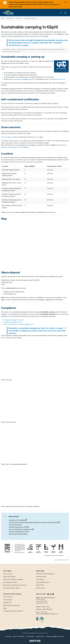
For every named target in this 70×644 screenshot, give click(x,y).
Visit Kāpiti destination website (13, 611)
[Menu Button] (65, 13)
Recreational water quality (12, 588)
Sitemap (8, 636)
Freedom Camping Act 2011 (13, 322)
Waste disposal (7, 52)
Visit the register (7, 137)
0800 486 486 (47, 609)
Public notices (41, 588)
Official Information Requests (45, 574)
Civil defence (40, 579)
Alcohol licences (41, 577)
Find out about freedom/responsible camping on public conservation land (33, 522)
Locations (57, 49)
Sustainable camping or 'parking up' (13, 49)
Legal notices (40, 636)
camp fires (32, 79)
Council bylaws (17, 79)
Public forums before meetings (13, 579)
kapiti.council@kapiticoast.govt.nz (47, 614)
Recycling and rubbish (10, 582)
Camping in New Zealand (17, 520)
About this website (19, 636)
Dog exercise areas (15, 525)
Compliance (16, 52)
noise (50, 79)
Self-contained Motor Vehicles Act (20, 529)
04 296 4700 (45, 607)
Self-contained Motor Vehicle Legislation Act (19, 324)
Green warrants (49, 49)
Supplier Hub (7, 602)
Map (62, 49)
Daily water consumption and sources (15, 585)
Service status (8, 597)
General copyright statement (55, 636)
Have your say (8, 574)
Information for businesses (12, 605)
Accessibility (30, 636)
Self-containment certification (34, 49)
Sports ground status (43, 582)
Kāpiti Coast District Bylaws (18, 534)
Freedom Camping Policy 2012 (14, 320)
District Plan (40, 585)
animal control (60, 79)
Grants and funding (9, 577)
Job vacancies (8, 600)
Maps (5, 608)
